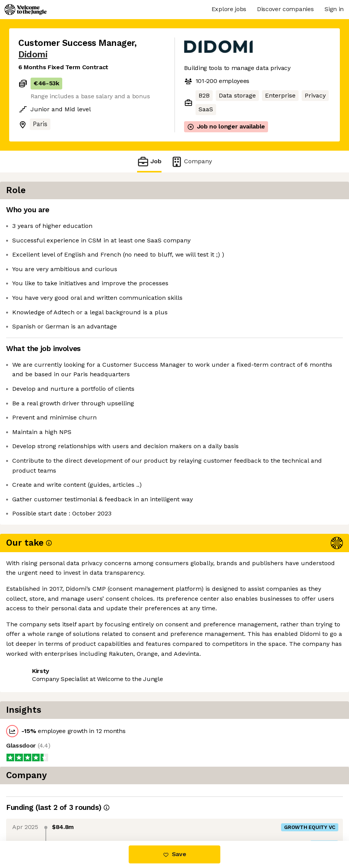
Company (191, 162)
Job (149, 162)
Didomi (33, 54)
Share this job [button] (39, 641)
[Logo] (26, 10)
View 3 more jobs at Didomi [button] (113, 641)
